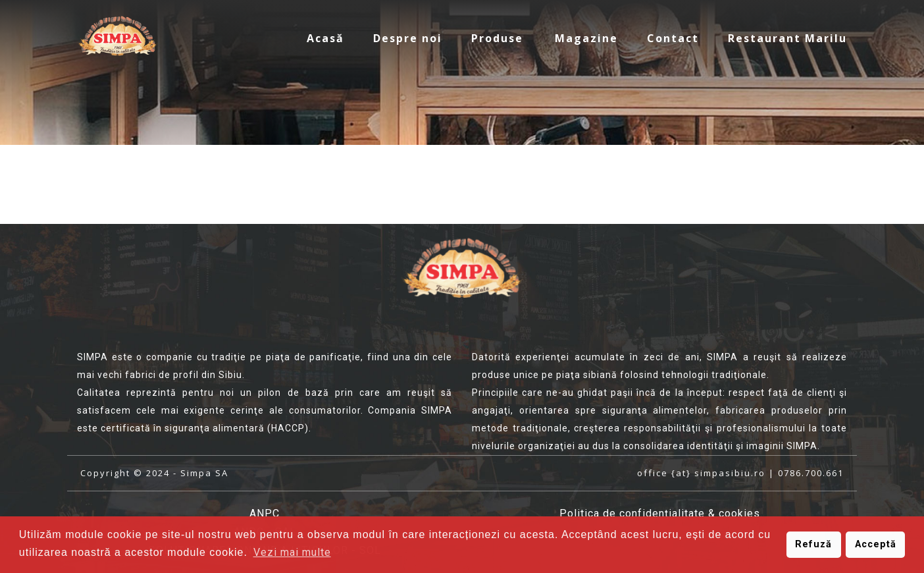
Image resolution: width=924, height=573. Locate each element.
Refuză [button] (813, 544)
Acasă (325, 38)
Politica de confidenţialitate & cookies (660, 513)
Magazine (586, 38)
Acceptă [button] (876, 544)
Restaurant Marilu (787, 38)
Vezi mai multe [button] (292, 552)
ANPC (265, 513)
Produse (497, 38)
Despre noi (408, 38)
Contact (673, 38)
